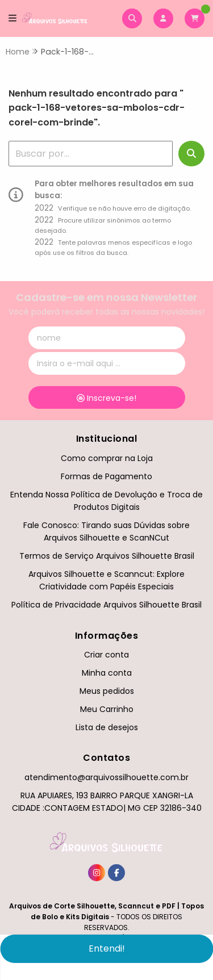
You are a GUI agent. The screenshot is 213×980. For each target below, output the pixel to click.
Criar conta (106, 655)
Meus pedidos (107, 691)
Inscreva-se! (106, 398)
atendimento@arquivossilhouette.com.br (106, 777)
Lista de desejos (107, 727)
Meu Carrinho (107, 709)
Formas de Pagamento (106, 476)
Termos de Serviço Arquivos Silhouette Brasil (107, 556)
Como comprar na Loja (107, 458)
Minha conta (107, 673)
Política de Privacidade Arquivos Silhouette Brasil (106, 605)
